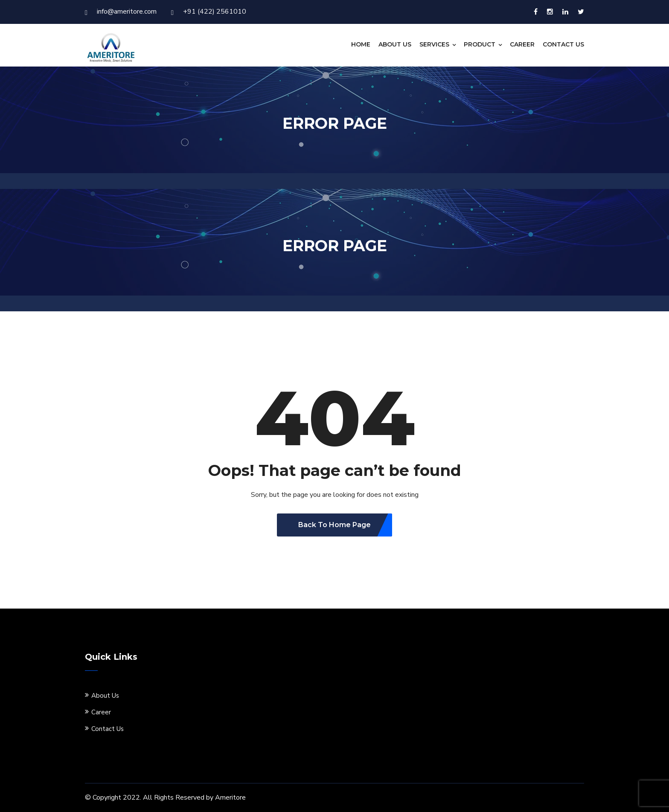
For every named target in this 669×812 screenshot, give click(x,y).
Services (434, 44)
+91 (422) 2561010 (209, 12)
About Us (395, 44)
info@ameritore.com (121, 12)
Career (522, 44)
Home (361, 44)
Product (480, 44)
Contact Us (563, 44)
